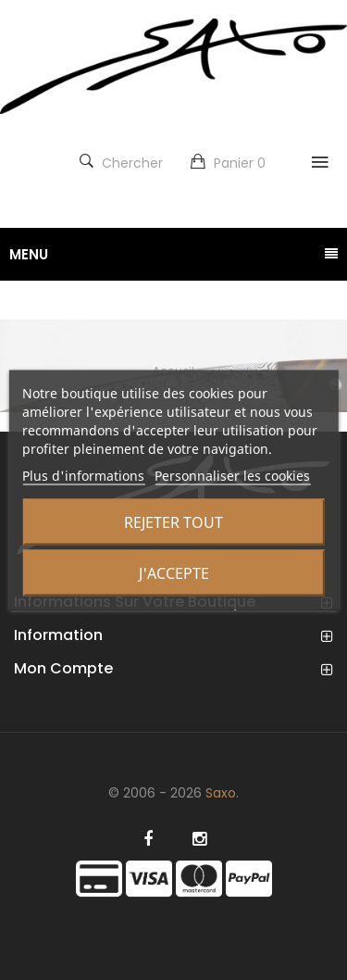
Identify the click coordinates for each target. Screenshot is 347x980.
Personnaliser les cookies (232, 476)
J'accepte (174, 573)
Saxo (221, 793)
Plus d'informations (83, 476)
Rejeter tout (173, 522)
